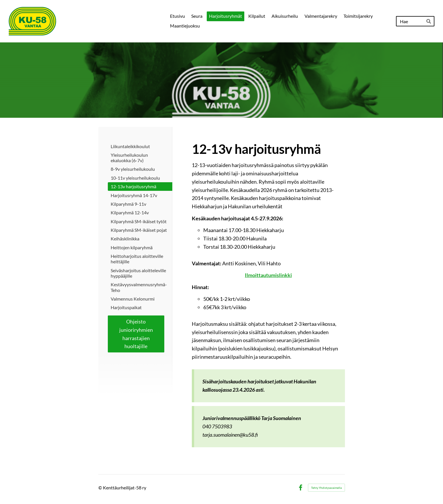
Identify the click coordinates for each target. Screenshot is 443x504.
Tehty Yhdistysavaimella (326, 488)
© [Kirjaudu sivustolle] (101, 488)
